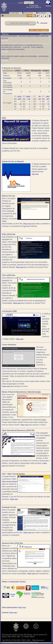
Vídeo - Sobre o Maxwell (39, 30)
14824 (19, 97)
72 (48, 104)
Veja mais (35, 174)
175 (20, 78)
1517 (20, 99)
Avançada (44, 23)
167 (48, 99)
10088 (28, 97)
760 (39, 97)
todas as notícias (46, 34)
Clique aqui (27, 224)
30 (20, 104)
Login (31, 16)
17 (48, 102)
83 (40, 99)
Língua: (21, 3)
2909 (47, 97)
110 (29, 99)
